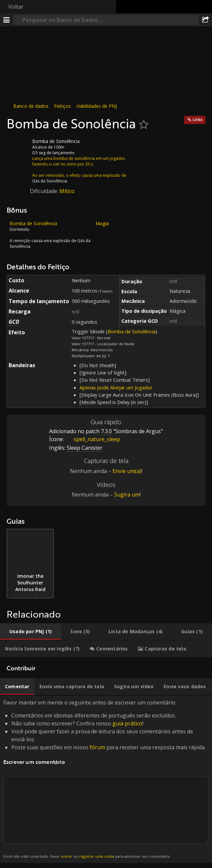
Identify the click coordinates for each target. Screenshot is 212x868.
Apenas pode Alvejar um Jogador (116, 387)
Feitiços (62, 106)
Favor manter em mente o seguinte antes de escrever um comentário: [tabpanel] (106, 779)
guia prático (127, 723)
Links (198, 120)
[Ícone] (18, 146)
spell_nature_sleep (92, 439)
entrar (67, 856)
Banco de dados (31, 106)
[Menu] (7, 20)
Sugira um (127, 495)
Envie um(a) (127, 471)
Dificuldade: (45, 191)
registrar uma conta (97, 856)
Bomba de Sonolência (132, 331)
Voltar (16, 7)
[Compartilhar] (205, 20)
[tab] (31, 632)
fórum (97, 747)
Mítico (67, 191)
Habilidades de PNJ (97, 106)
